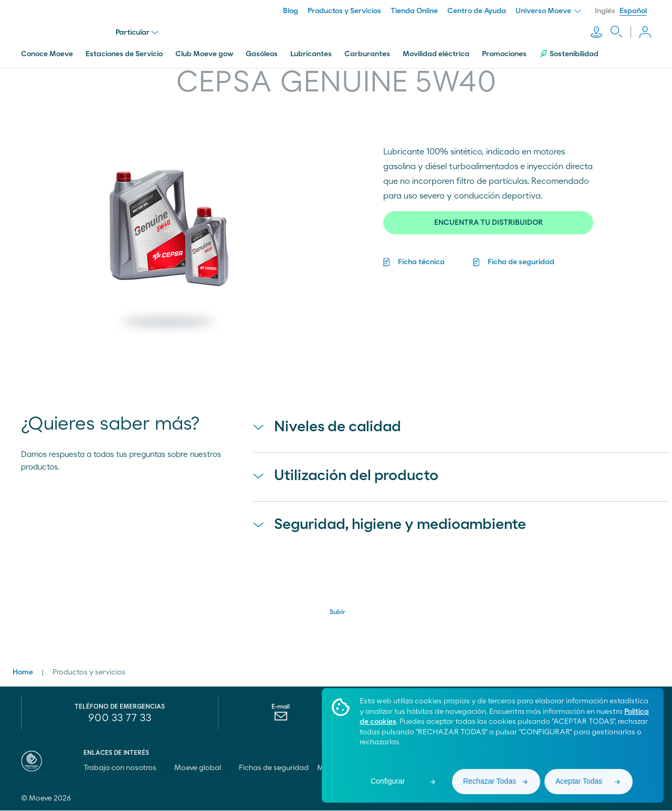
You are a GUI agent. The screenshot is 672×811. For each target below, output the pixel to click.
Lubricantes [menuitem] (311, 54)
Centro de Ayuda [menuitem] (477, 11)
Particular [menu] (137, 33)
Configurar (388, 781)
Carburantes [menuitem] (367, 54)
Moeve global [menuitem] (202, 768)
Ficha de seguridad (521, 262)
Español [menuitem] (633, 11)
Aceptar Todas (579, 781)
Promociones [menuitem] (504, 54)
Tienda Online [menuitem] (414, 11)
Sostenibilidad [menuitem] (569, 54)
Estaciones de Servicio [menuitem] (124, 54)
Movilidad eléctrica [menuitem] (436, 54)
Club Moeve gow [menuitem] (204, 54)
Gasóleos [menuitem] (262, 54)
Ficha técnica (421, 262)
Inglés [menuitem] (605, 11)
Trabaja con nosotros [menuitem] (125, 768)
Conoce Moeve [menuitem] (47, 54)
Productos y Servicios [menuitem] (344, 11)
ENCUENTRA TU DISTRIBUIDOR (489, 223)
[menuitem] (281, 719)
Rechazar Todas (490, 781)
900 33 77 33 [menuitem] (120, 719)
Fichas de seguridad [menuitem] (274, 768)
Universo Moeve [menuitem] (548, 11)
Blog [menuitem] (291, 11)
